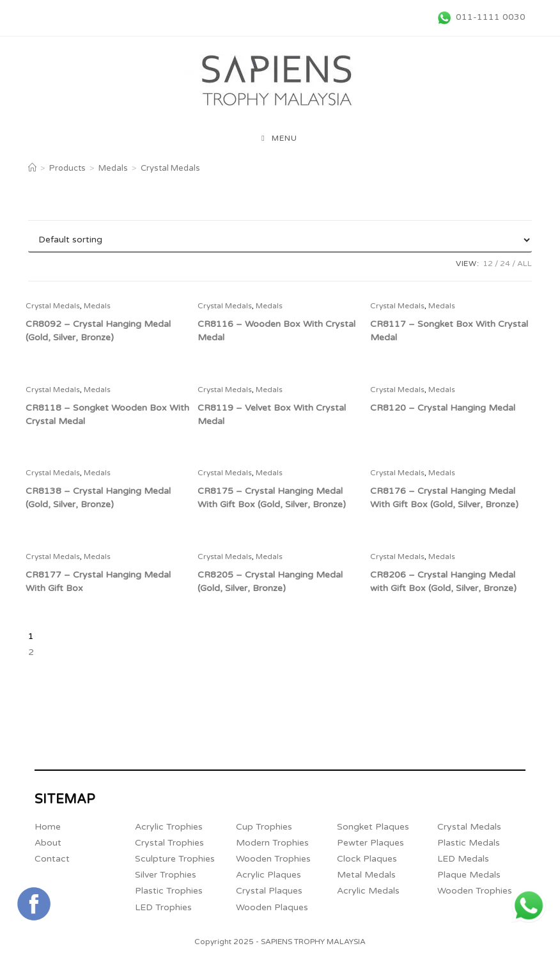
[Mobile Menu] (279, 138)
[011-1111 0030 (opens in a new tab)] (479, 17)
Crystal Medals (170, 168)
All (525, 264)
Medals (97, 306)
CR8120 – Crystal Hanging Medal (443, 408)
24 (505, 264)
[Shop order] (280, 240)
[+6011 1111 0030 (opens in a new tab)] (529, 906)
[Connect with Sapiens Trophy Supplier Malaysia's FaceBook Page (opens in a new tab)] (34, 904)
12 (488, 264)
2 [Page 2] (31, 652)
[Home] (32, 168)
